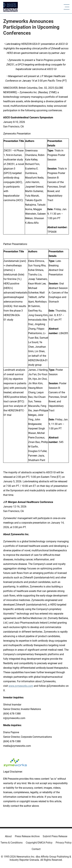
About (8, 836)
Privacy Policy (64, 843)
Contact (36, 849)
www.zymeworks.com (21, 686)
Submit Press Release (55, 836)
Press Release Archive (27, 836)
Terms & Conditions (12, 843)
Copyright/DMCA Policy (39, 843)
